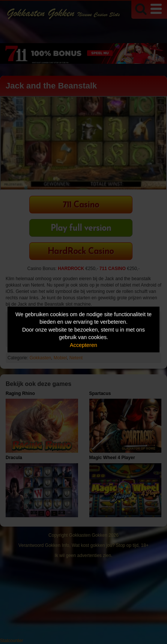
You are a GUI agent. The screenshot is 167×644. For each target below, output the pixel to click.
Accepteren (83, 345)
